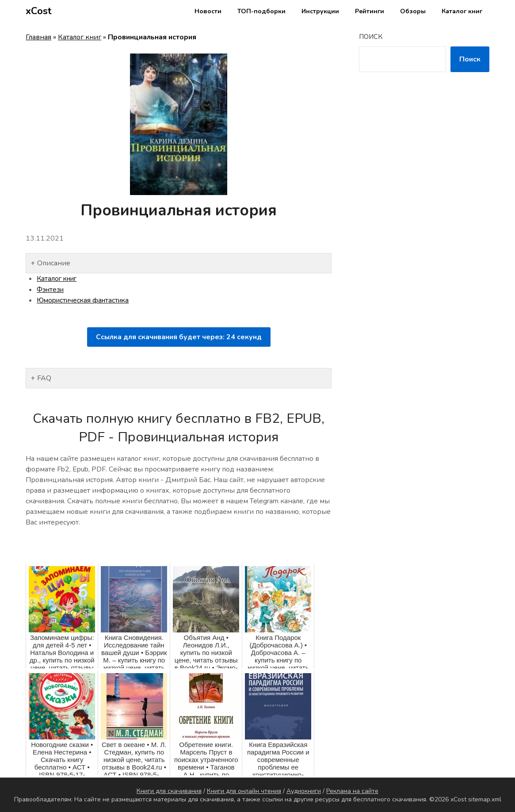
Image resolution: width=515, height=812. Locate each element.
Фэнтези (51, 289)
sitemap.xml (485, 799)
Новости (208, 11)
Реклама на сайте (352, 791)
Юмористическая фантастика (86, 300)
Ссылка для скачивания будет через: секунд (179, 336)
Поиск (371, 37)
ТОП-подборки (261, 11)
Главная (38, 37)
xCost (39, 11)
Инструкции (320, 11)
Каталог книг (462, 11)
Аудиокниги (304, 791)
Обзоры (413, 11)
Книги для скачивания (169, 791)
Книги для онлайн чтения (244, 791)
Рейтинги (370, 11)
